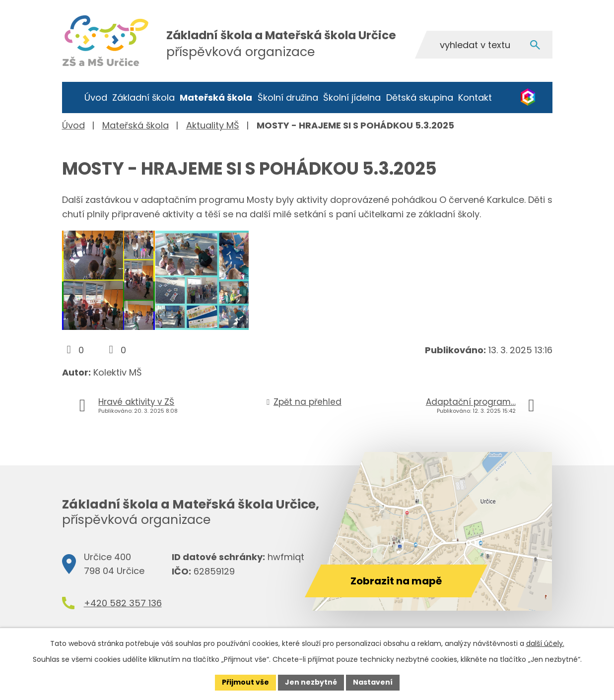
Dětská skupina (420, 97)
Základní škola (143, 97)
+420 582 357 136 (123, 603)
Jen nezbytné (311, 682)
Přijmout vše (245, 682)
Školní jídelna (352, 97)
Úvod (96, 97)
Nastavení (373, 682)
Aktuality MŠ (213, 125)
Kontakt (475, 97)
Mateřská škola (216, 97)
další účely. (545, 643)
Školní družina (288, 97)
